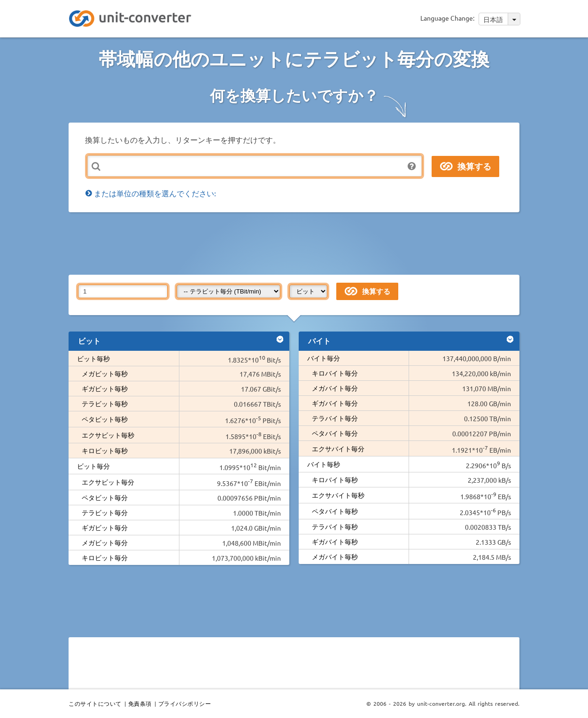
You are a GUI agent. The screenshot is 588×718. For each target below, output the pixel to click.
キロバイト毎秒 (335, 479)
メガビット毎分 (105, 542)
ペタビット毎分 (105, 497)
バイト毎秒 (324, 464)
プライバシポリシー (185, 703)
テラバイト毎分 (335, 418)
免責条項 (140, 703)
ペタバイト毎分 (335, 433)
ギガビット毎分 (105, 527)
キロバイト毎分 (335, 373)
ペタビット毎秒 (105, 419)
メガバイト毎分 (335, 388)
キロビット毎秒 (105, 450)
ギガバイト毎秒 (335, 541)
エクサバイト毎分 (338, 448)
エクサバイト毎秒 (338, 495)
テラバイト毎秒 (335, 526)
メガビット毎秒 (105, 373)
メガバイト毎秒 (335, 556)
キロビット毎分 (105, 557)
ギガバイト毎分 (335, 403)
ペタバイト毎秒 (335, 511)
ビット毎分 (93, 466)
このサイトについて (95, 703)
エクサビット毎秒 (108, 435)
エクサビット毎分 (108, 482)
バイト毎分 (324, 358)
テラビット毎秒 (105, 403)
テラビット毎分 (105, 512)
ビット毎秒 (93, 358)
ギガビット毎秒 (105, 388)
